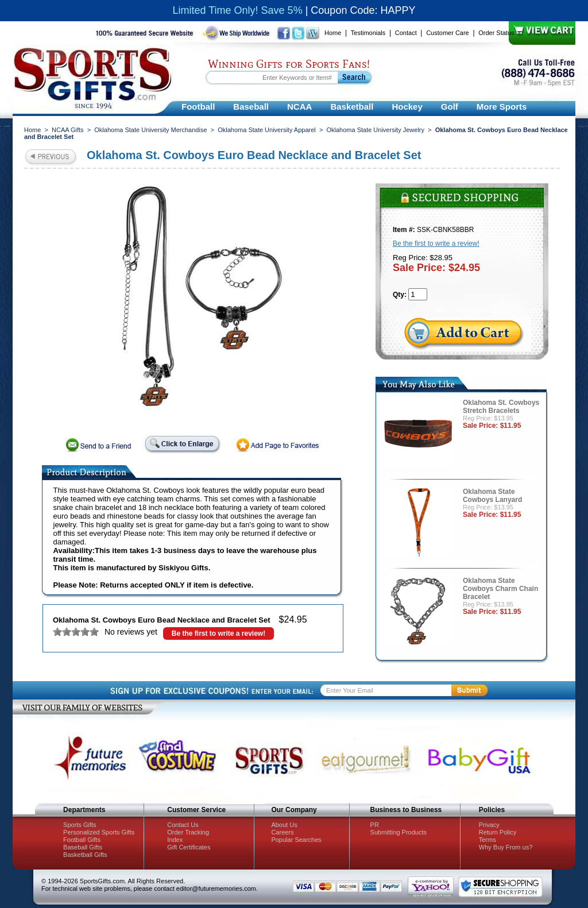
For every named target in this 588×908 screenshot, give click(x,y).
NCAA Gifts (68, 130)
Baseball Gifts (83, 847)
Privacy (489, 825)
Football (198, 107)
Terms (488, 840)
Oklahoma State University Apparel (267, 130)
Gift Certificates (189, 847)
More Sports (502, 107)
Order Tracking (188, 832)
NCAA (299, 107)
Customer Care (448, 33)
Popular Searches (296, 840)
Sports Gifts (80, 825)
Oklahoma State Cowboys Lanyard (492, 496)
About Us (284, 825)
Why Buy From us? (506, 847)
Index (175, 840)
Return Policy (498, 832)
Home (333, 33)
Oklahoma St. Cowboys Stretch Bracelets (501, 407)
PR (375, 825)
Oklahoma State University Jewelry (375, 130)
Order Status (496, 33)
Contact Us (183, 825)
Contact (406, 33)
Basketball (352, 107)
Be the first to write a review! (218, 633)
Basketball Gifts (85, 855)
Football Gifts (82, 840)
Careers (282, 832)
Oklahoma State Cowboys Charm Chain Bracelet (500, 589)
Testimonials (368, 33)
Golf (450, 107)
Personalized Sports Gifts (99, 832)
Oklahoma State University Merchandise (150, 130)
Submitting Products (399, 832)
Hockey (407, 107)
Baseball (251, 107)
